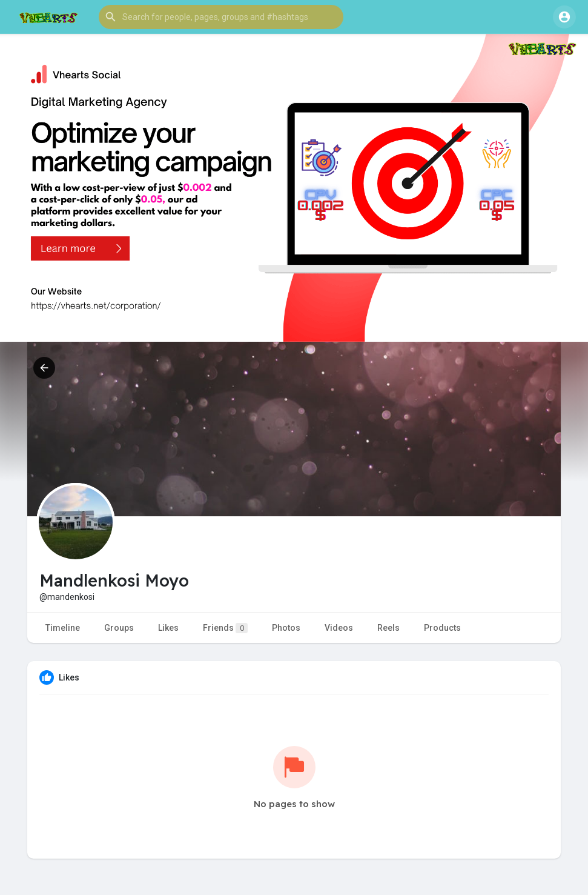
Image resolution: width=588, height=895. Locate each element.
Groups (119, 628)
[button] (221, 17)
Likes (168, 628)
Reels (388, 628)
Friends (225, 628)
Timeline (63, 628)
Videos (339, 628)
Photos (286, 628)
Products (442, 628)
